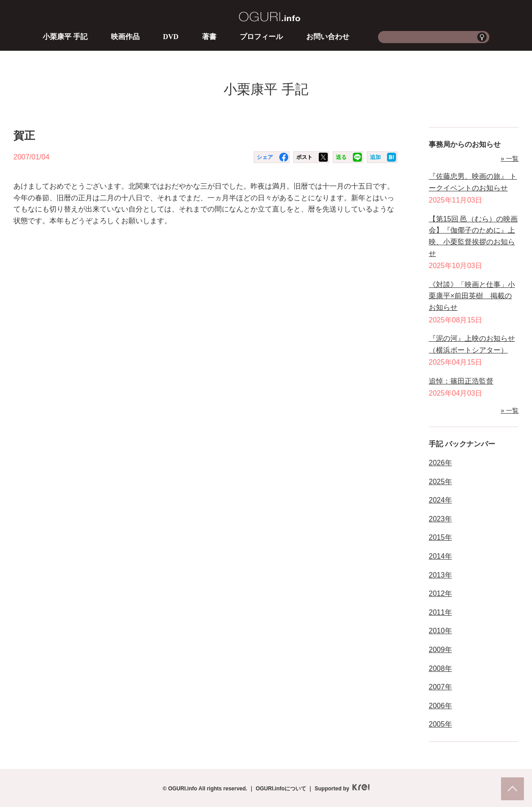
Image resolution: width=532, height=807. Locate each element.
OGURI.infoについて (281, 789)
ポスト (304, 157)
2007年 (440, 687)
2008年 (440, 668)
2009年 (440, 650)
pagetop (512, 789)
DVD (171, 37)
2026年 (440, 463)
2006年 (440, 706)
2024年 (440, 500)
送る (341, 157)
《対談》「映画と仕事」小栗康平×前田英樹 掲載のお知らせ (472, 296)
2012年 (440, 593)
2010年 (440, 631)
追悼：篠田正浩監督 (461, 381)
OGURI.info (270, 17)
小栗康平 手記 (65, 37)
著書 (209, 37)
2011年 (440, 612)
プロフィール (261, 37)
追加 (375, 157)
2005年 (440, 724)
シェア (265, 157)
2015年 (440, 537)
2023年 (440, 519)
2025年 (440, 482)
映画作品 (125, 37)
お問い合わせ (328, 37)
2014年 (440, 556)
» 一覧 (510, 159)
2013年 (440, 575)
